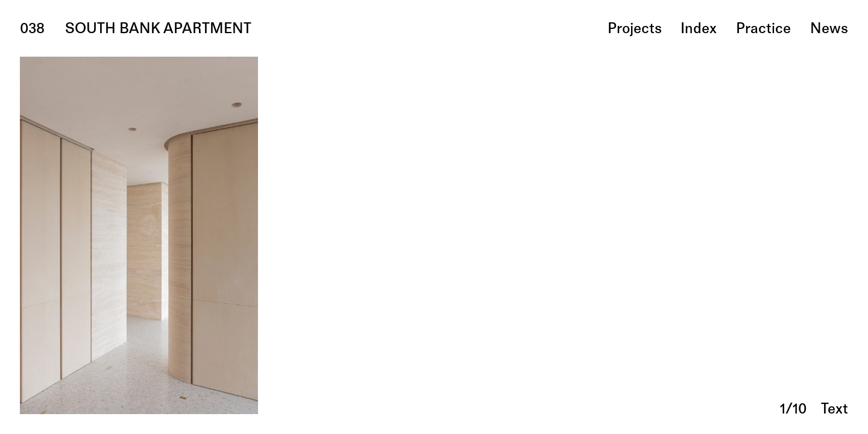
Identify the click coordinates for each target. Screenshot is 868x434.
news (829, 30)
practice (763, 30)
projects (635, 30)
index (699, 30)
